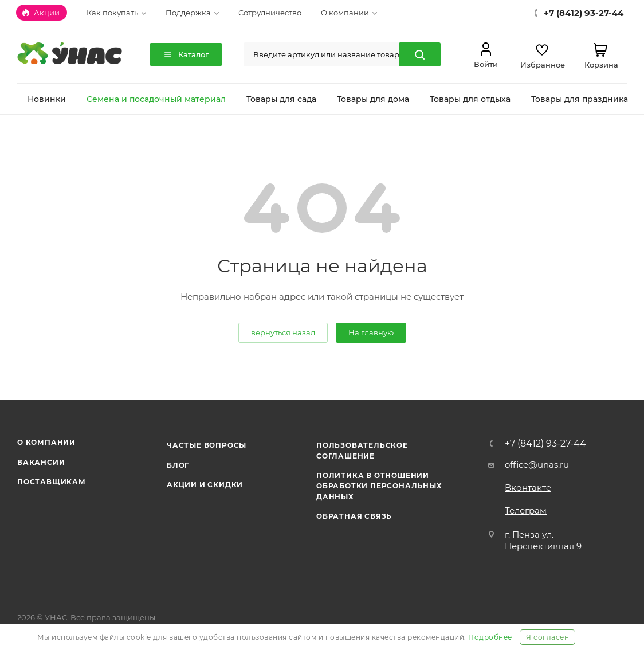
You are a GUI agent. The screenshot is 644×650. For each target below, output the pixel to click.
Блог (178, 465)
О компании (46, 442)
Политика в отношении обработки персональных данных (379, 486)
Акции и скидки (205, 485)
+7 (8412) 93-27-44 (545, 444)
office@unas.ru (537, 465)
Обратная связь (354, 516)
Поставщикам (52, 482)
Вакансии (41, 462)
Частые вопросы (207, 445)
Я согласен (547, 637)
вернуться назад (283, 332)
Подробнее (490, 637)
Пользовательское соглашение (362, 450)
